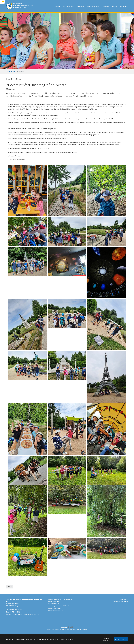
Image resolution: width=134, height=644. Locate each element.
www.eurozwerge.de (54, 608)
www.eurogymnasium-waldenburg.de (60, 599)
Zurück (10, 587)
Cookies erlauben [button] (121, 639)
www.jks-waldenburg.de (56, 610)
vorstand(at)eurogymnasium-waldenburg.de (25, 614)
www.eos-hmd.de (54, 604)
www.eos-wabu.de (54, 601)
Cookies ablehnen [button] (106, 639)
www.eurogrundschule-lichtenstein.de (60, 606)
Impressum (124, 599)
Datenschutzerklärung (120, 601)
